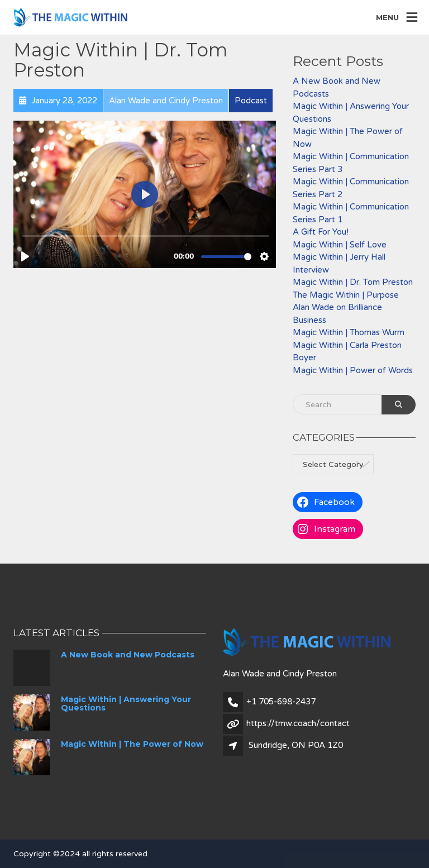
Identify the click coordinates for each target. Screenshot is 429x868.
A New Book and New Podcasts (128, 655)
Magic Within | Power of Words (353, 370)
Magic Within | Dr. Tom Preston (353, 282)
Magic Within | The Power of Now (132, 744)
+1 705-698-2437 (281, 702)
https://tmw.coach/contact (298, 723)
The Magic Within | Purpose (346, 295)
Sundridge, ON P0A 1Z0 (296, 745)
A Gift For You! (321, 232)
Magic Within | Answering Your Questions (126, 704)
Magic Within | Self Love (340, 245)
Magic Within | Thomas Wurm (349, 332)
